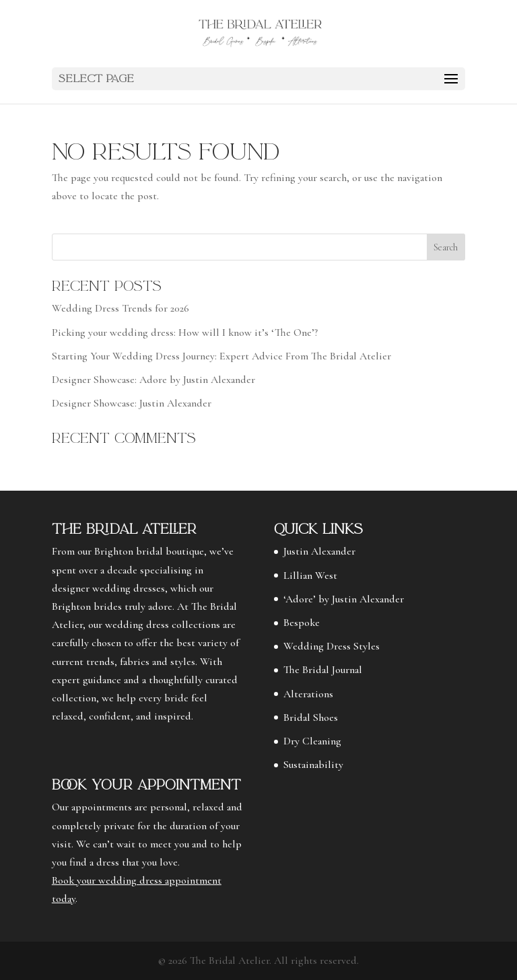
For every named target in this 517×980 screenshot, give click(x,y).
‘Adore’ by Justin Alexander (344, 599)
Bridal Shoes (311, 717)
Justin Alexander (319, 551)
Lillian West (310, 575)
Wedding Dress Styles (332, 646)
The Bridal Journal (323, 670)
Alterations (308, 694)
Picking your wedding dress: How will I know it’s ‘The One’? (185, 332)
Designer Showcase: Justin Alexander (132, 403)
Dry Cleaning (312, 741)
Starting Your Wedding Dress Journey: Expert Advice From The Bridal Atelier (221, 356)
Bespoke (302, 623)
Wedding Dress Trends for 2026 (120, 308)
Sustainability (313, 765)
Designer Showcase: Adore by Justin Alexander (153, 380)
